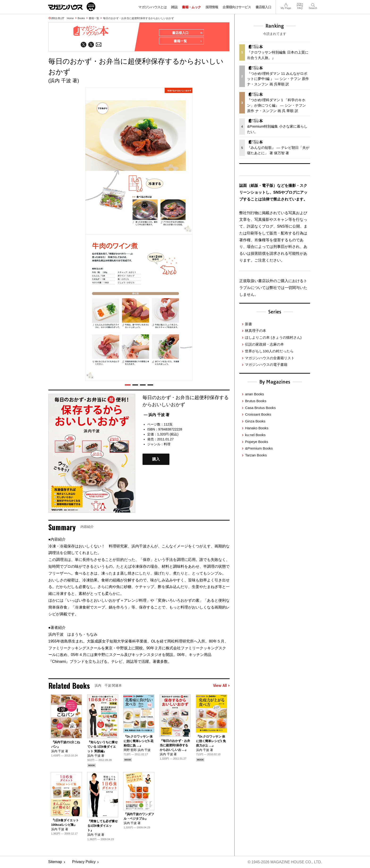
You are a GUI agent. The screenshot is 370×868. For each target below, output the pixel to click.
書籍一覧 (94, 18)
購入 (156, 460)
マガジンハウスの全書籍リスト (270, 358)
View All (221, 686)
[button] (128, 385)
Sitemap (55, 862)
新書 (248, 324)
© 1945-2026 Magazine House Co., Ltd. (284, 862)
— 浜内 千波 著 (157, 415)
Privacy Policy (84, 862)
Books (81, 18)
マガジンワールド (72, 7)
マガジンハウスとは (152, 7)
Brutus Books (256, 401)
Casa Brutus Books (260, 408)
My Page (286, 4)
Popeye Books (256, 442)
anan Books (254, 394)
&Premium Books (259, 448)
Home (70, 18)
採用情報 (212, 7)
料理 (167, 444)
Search (313, 4)
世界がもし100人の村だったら (269, 351)
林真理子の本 (256, 331)
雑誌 (174, 7)
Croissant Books (258, 414)
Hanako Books (257, 428)
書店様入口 (263, 7)
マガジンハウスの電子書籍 (266, 365)
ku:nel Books (255, 435)
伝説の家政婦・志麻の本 (264, 344)
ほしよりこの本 (273, 337)
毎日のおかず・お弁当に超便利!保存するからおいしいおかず (139, 18)
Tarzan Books (256, 455)
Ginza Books (255, 421)
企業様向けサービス (237, 7)
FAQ (300, 4)
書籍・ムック (191, 7)
